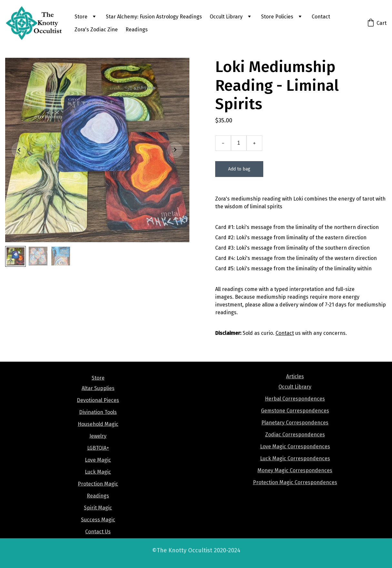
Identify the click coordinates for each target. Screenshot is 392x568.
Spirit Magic (98, 517)
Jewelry (98, 445)
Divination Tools (98, 421)
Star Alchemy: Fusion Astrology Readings (154, 17)
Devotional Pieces (98, 409)
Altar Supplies (98, 397)
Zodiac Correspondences (295, 441)
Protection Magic (98, 493)
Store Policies (277, 17)
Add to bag (239, 170)
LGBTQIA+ (98, 457)
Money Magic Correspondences (295, 477)
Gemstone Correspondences (295, 417)
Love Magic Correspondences (295, 453)
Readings (137, 30)
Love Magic (98, 469)
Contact (321, 17)
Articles (295, 383)
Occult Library (226, 17)
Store (81, 17)
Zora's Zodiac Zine (96, 30)
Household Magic (98, 433)
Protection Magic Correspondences (295, 489)
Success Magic (98, 529)
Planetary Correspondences (295, 429)
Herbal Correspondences (295, 405)
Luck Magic (98, 481)
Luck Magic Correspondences (295, 465)
